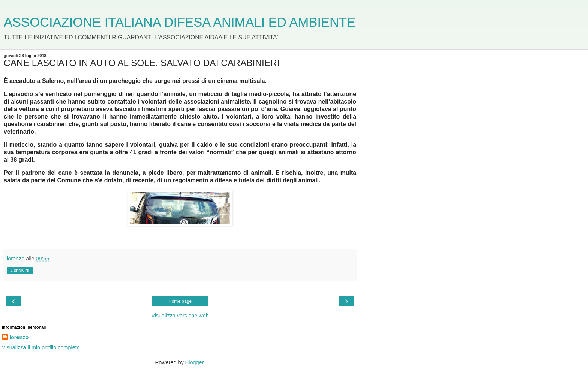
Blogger (194, 362)
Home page (180, 301)
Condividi (20, 271)
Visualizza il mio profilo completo (41, 347)
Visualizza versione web (180, 316)
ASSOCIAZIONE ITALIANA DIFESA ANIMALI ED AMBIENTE (180, 22)
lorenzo (19, 337)
